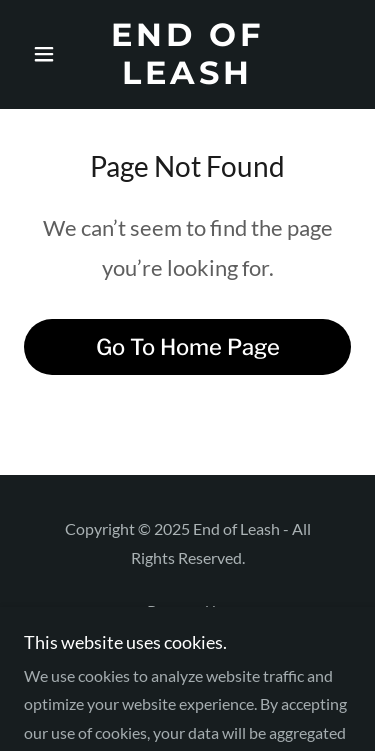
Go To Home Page (188, 347)
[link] (187, 54)
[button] (48, 54)
